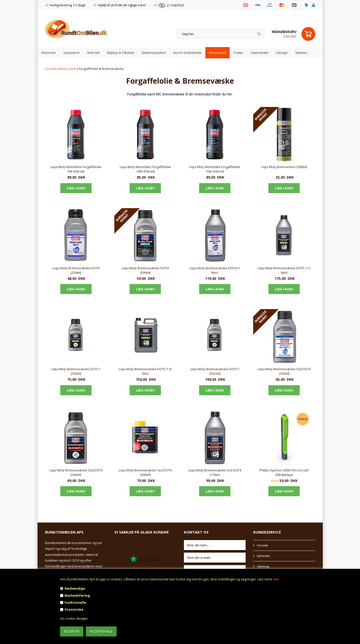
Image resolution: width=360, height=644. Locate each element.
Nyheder (264, 556)
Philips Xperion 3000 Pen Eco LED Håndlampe (284, 472)
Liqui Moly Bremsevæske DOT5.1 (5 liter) (145, 371)
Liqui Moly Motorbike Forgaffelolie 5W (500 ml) (76, 169)
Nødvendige (75, 588)
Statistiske (74, 609)
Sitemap (263, 566)
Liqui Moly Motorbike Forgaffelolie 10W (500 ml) (145, 169)
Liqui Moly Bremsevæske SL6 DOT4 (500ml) (76, 472)
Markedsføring (77, 595)
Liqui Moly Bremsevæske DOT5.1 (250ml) (76, 371)
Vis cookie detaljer (74, 618)
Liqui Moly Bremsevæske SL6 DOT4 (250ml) (284, 371)
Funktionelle (75, 602)
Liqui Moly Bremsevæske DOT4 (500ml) (145, 270)
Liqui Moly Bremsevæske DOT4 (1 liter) (215, 270)
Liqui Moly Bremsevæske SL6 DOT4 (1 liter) (215, 472)
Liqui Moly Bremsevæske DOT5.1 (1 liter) (284, 270)
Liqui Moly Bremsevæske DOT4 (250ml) (76, 270)
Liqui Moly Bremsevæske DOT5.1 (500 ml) (215, 371)
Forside (51, 69)
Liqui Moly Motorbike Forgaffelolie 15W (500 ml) (215, 169)
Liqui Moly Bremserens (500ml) (284, 167)
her (276, 579)
